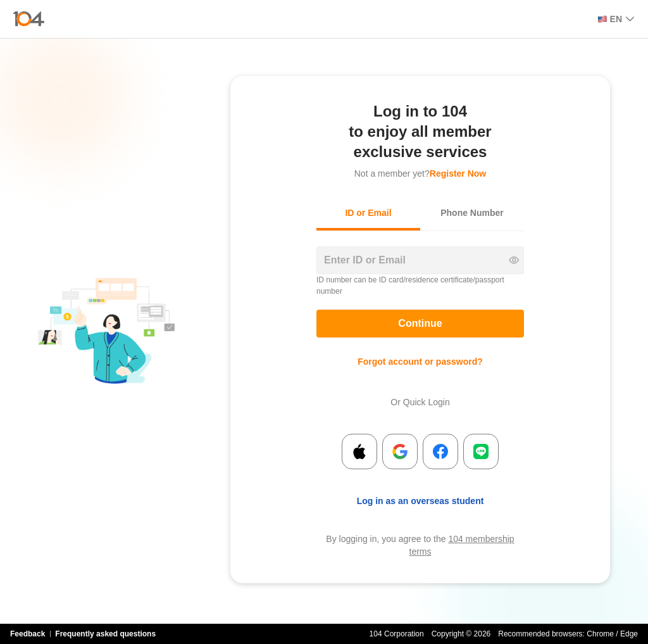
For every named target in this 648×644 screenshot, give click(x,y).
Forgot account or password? (420, 362)
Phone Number (472, 213)
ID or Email (368, 213)
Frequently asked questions (105, 634)
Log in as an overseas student (421, 501)
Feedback (28, 634)
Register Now (458, 174)
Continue (420, 323)
